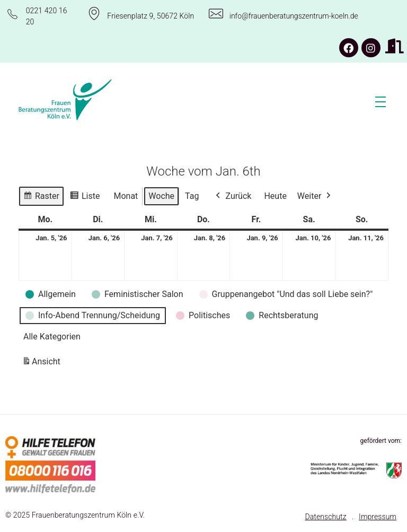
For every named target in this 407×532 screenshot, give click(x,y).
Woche (161, 196)
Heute (275, 196)
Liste (85, 198)
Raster (41, 198)
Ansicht (43, 364)
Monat (126, 196)
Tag (192, 196)
